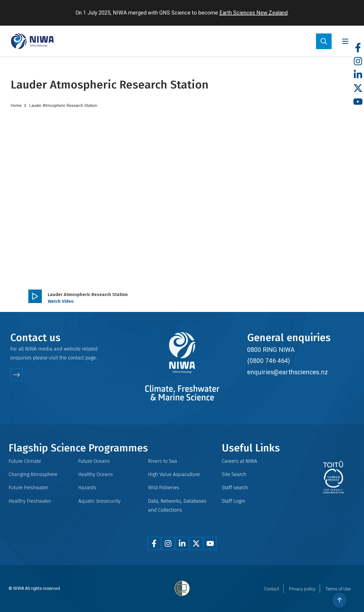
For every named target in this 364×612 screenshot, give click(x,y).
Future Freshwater (28, 487)
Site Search (234, 474)
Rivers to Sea (163, 461)
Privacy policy (302, 589)
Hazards (87, 487)
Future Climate (25, 461)
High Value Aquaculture (174, 474)
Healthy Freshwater (30, 501)
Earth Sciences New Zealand (254, 13)
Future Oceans (94, 461)
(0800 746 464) (269, 361)
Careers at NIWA (239, 461)
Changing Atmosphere (33, 474)
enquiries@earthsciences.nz (288, 372)
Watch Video (61, 301)
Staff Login (234, 501)
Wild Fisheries (164, 487)
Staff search (235, 487)
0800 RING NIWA (271, 350)
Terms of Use (338, 589)
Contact (271, 589)
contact (76, 358)
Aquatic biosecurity (99, 501)
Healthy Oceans (96, 474)
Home (16, 106)
